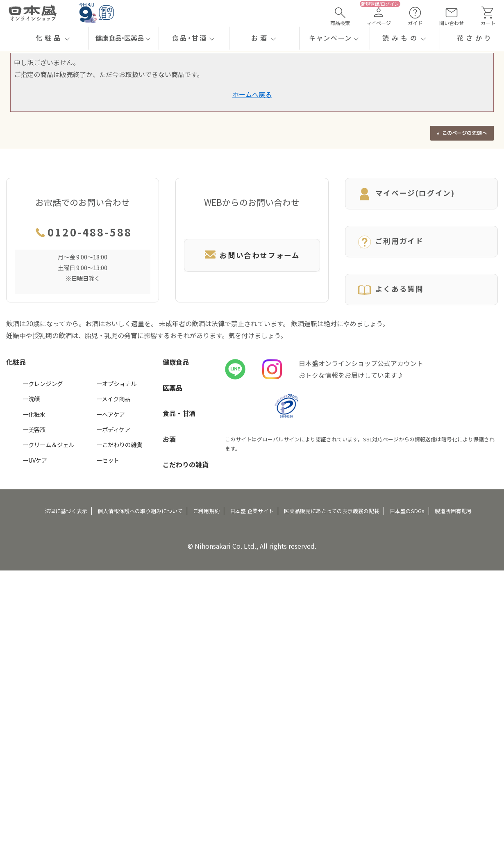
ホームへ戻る (252, 94)
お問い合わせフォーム (252, 255)
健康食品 (176, 362)
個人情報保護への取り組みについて (140, 511)
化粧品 (16, 362)
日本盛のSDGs (407, 511)
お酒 (169, 439)
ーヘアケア (111, 414)
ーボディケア (113, 429)
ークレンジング (43, 383)
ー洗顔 (31, 399)
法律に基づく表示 (66, 511)
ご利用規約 (206, 511)
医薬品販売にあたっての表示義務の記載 (332, 511)
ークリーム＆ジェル (48, 444)
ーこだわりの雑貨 (119, 444)
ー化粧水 (34, 414)
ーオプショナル (116, 383)
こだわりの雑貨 (186, 464)
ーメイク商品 (113, 399)
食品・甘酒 (179, 413)
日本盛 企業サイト (252, 511)
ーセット (108, 460)
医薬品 (173, 388)
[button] (53, 38)
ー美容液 (34, 429)
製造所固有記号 (453, 511)
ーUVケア (35, 460)
